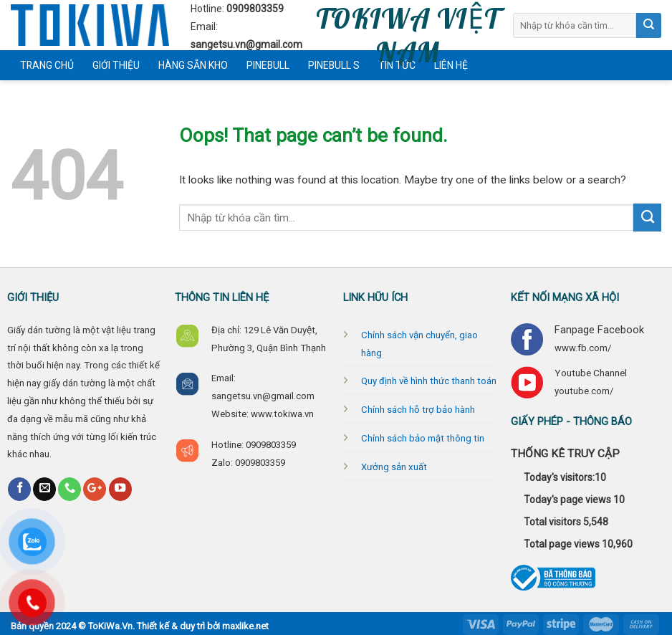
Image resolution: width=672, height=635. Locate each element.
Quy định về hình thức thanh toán (429, 381)
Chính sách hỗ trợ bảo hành (418, 410)
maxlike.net (245, 626)
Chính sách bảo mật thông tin (423, 438)
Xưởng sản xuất (394, 467)
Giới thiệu (116, 65)
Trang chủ (47, 65)
